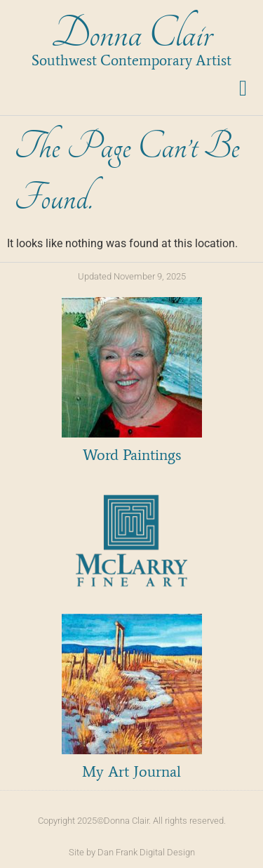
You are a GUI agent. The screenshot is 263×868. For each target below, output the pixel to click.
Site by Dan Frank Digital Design (132, 852)
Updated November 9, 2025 (132, 276)
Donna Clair (131, 34)
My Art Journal (131, 771)
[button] (243, 88)
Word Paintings (132, 455)
